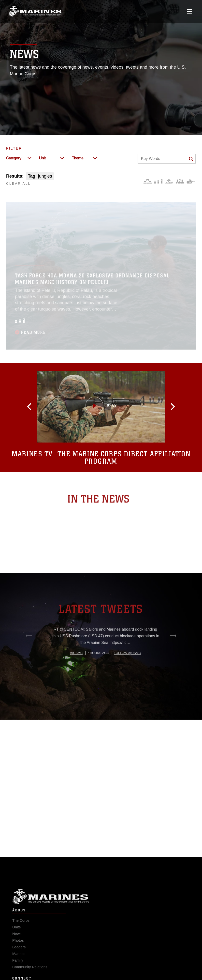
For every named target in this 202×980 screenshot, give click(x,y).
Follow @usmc (127, 667)
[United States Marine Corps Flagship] (35, 11)
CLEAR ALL (18, 184)
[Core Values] (169, 181)
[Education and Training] (158, 181)
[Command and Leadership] (180, 181)
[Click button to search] (191, 159)
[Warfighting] (191, 181)
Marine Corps (101, 900)
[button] (33, 407)
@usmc (76, 667)
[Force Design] (148, 181)
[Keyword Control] (167, 159)
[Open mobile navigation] (189, 11)
